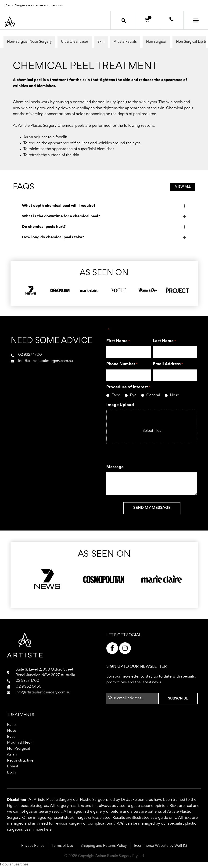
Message (115, 467)
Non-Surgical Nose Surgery (29, 42)
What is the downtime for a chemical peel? (61, 216)
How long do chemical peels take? (53, 237)
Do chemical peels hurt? (44, 227)
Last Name (164, 341)
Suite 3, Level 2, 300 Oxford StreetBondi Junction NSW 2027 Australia (47, 673)
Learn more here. (39, 830)
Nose (174, 395)
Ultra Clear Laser (75, 42)
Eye (133, 395)
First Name (118, 341)
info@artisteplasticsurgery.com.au (45, 694)
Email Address (168, 365)
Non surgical (156, 42)
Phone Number (122, 365)
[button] (124, 20)
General (153, 395)
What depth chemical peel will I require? (59, 206)
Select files (152, 431)
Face (116, 395)
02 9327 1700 (28, 682)
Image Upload (120, 405)
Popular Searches (15, 865)
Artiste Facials (125, 42)
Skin (101, 42)
